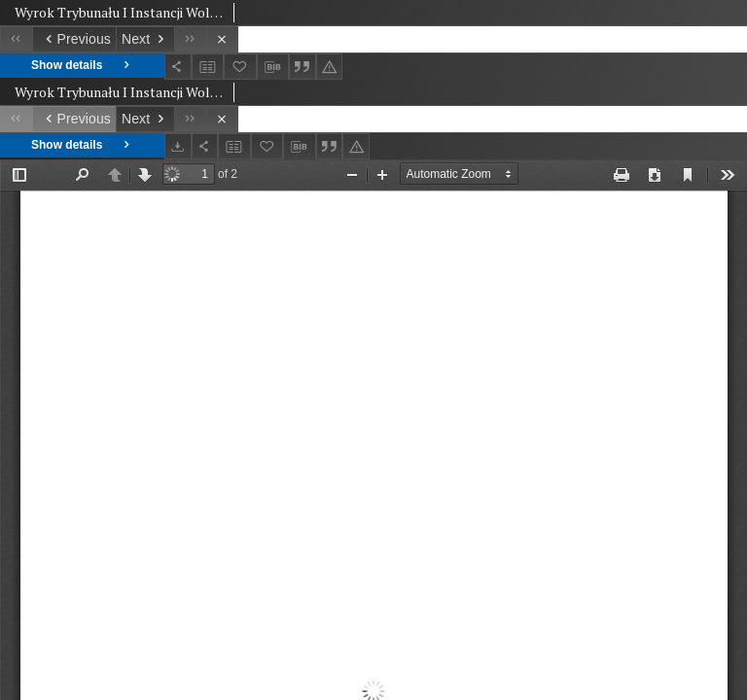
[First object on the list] (16, 39)
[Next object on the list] (145, 39)
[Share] (178, 67)
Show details (82, 66)
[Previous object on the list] (74, 39)
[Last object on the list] (190, 39)
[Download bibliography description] (273, 67)
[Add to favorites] (240, 67)
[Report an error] (330, 67)
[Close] (222, 39)
